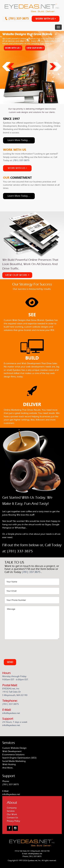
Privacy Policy (13, 821)
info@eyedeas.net (11, 794)
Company (12, 808)
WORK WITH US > (46, 19)
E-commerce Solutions (13, 755)
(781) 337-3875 (19, 18)
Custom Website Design (14, 748)
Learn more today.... (19, 140)
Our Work (12, 814)
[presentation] (28, 648)
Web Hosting (9, 764)
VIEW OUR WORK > (35, 48)
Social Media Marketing (14, 761)
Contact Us (12, 818)
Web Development (12, 751)
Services (11, 811)
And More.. (8, 768)
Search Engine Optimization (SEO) (19, 758)
